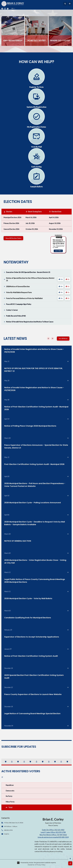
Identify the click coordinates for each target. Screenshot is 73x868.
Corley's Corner (12, 310)
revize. (31, 863)
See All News (63, 338)
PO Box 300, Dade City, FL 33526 (14, 823)
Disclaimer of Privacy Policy (36, 865)
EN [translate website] (13, 8)
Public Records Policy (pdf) (16, 316)
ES (67, 279)
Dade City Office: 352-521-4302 (53, 830)
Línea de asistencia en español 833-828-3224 (53, 837)
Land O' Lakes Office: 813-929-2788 (53, 832)
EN (61, 279)
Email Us (7, 834)
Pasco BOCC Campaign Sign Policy (19, 304)
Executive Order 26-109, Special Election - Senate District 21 (28, 272)
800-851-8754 (8, 830)
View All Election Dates (13, 238)
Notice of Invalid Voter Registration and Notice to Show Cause (30, 322)
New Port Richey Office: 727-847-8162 (53, 835)
